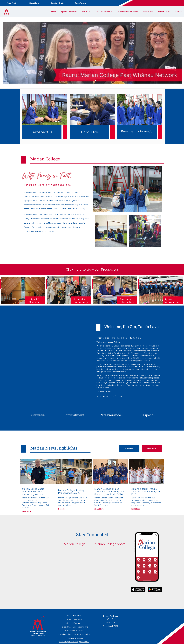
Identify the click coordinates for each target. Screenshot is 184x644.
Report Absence (80, 3)
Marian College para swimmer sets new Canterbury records (33, 492)
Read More (27, 511)
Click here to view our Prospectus (92, 269)
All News (129, 448)
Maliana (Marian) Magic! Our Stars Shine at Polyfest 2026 (145, 492)
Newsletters (152, 448)
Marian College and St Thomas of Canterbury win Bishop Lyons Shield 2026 (109, 492)
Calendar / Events (57, 3)
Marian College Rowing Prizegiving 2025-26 (71, 492)
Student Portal (34, 3)
